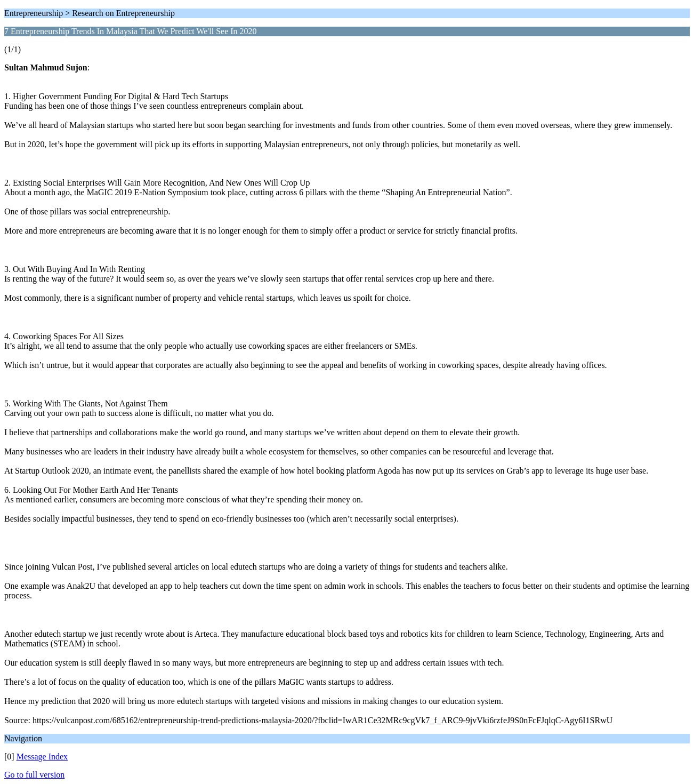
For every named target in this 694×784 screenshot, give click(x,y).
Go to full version (34, 775)
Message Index (42, 757)
